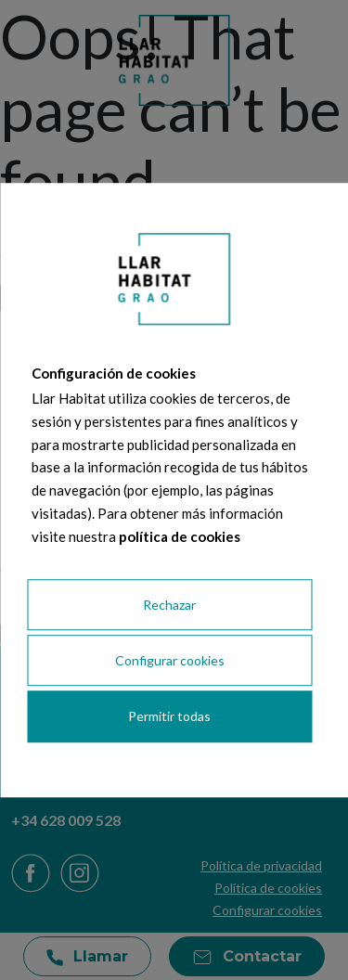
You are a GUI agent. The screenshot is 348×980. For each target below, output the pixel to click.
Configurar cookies (170, 661)
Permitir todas (169, 717)
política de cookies (180, 536)
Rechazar (169, 605)
